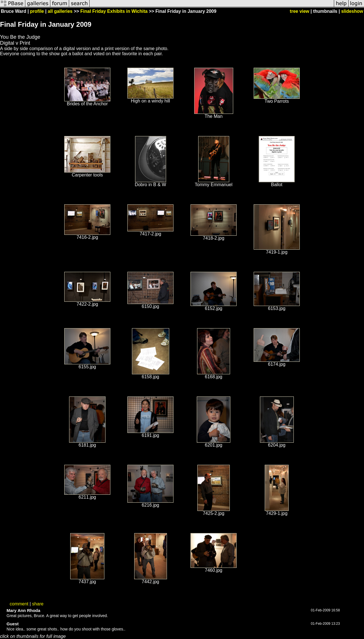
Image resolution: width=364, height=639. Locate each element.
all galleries (60, 11)
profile (37, 11)
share (38, 604)
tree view (299, 11)
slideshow (352, 11)
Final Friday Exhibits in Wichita (114, 11)
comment (19, 604)
